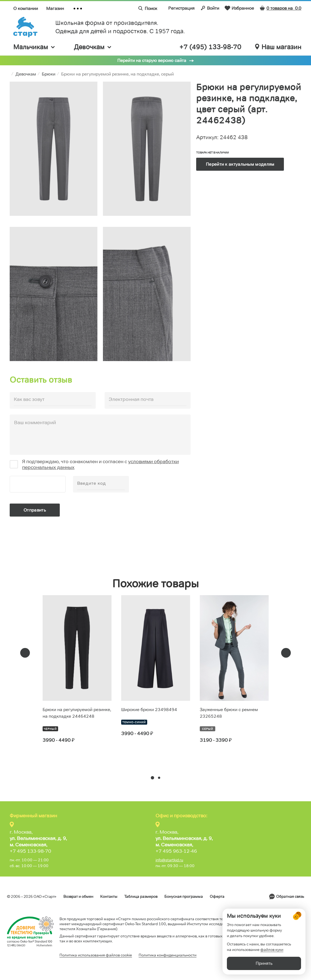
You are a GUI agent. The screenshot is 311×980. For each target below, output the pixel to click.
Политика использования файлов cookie (96, 955)
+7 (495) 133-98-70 (210, 47)
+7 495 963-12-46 (176, 851)
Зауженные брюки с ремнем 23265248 (229, 713)
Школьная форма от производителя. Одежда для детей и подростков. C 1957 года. (120, 27)
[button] (152, 778)
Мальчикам (34, 47)
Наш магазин (278, 47)
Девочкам (93, 47)
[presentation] (25, 653)
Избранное (239, 8)
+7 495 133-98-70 (30, 851)
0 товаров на (280, 8)
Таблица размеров (141, 896)
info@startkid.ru (169, 860)
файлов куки (272, 950)
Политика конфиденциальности (168, 955)
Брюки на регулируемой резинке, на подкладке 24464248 (77, 713)
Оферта (217, 896)
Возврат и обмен (78, 896)
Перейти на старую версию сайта (152, 60)
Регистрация (181, 8)
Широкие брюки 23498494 (149, 710)
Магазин (55, 8)
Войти (210, 8)
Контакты (109, 896)
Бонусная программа (184, 896)
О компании (26, 8)
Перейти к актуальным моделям (240, 164)
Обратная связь (290, 896)
